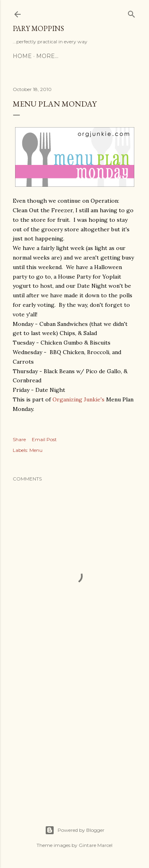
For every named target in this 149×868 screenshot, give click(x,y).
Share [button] (19, 439)
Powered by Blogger (75, 830)
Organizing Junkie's (78, 399)
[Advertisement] (74, 736)
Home (22, 56)
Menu (36, 450)
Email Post (44, 439)
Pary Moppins (38, 28)
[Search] (132, 13)
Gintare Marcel (96, 845)
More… (47, 56)
